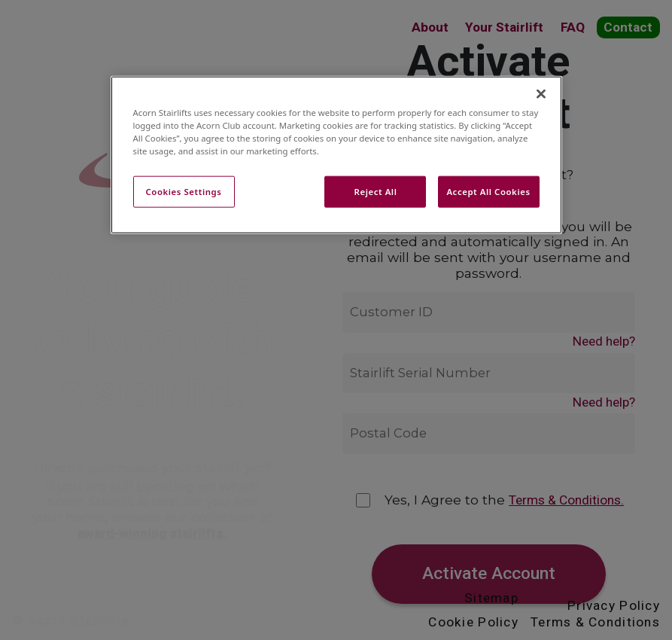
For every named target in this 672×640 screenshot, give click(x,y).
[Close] (541, 93)
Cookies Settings (184, 191)
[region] (336, 154)
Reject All (376, 191)
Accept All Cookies (488, 191)
